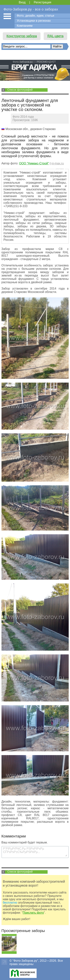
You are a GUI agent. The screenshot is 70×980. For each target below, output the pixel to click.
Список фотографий (20, 90)
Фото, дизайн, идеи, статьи (35, 16)
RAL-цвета (55, 36)
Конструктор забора (22, 36)
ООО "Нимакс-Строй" (34, 163)
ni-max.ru (58, 163)
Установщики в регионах (34, 21)
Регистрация (43, 2)
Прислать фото (33, 913)
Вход (22, 2)
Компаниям (25, 26)
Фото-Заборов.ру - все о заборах (31, 9)
